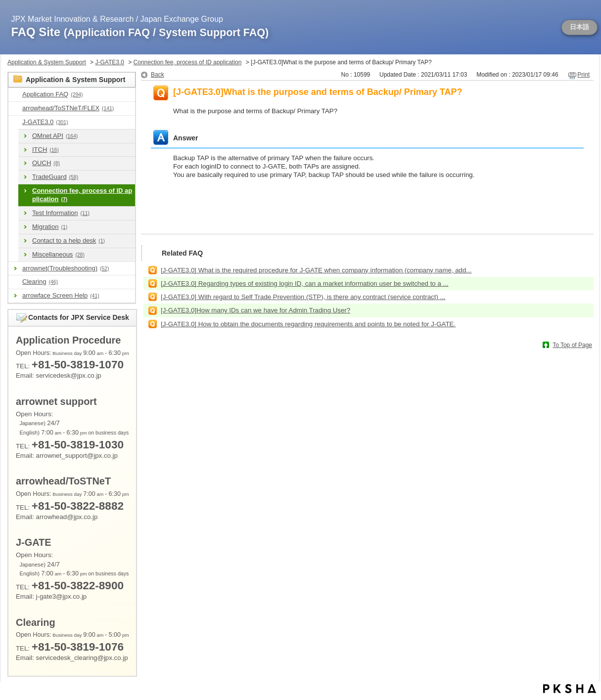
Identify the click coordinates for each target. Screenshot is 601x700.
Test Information (61, 213)
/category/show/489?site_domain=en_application (15, 109)
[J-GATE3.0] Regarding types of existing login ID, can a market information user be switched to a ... (305, 284)
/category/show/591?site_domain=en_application (15, 122)
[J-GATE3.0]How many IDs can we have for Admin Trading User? (255, 310)
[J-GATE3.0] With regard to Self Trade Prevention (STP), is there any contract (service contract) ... (303, 297)
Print (583, 75)
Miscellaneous (58, 254)
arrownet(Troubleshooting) (66, 268)
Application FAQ (52, 94)
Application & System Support (47, 62)
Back (158, 75)
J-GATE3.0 (109, 62)
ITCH (46, 150)
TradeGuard (55, 177)
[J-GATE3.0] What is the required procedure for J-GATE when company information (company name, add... (316, 270)
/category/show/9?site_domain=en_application (15, 95)
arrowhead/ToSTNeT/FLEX (68, 108)
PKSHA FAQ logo (570, 689)
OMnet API (55, 136)
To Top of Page (572, 345)
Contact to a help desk (69, 241)
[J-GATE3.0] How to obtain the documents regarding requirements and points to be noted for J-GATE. (308, 324)
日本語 (579, 27)
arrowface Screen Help (61, 295)
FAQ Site (140, 32)
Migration (50, 227)
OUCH (46, 163)
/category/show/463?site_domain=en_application (15, 282)
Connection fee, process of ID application (188, 62)
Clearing (40, 282)
